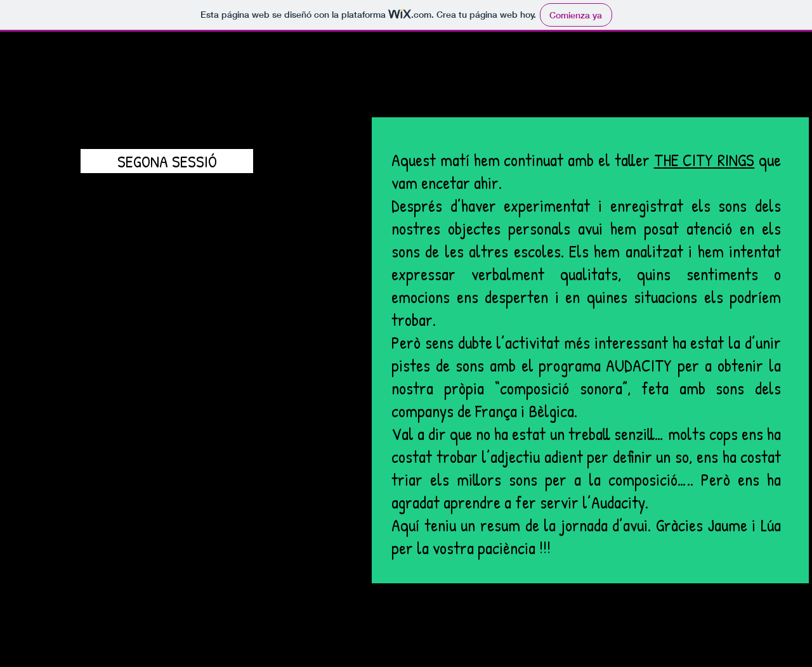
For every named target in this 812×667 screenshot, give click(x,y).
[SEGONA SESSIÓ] (167, 161)
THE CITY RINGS (704, 160)
